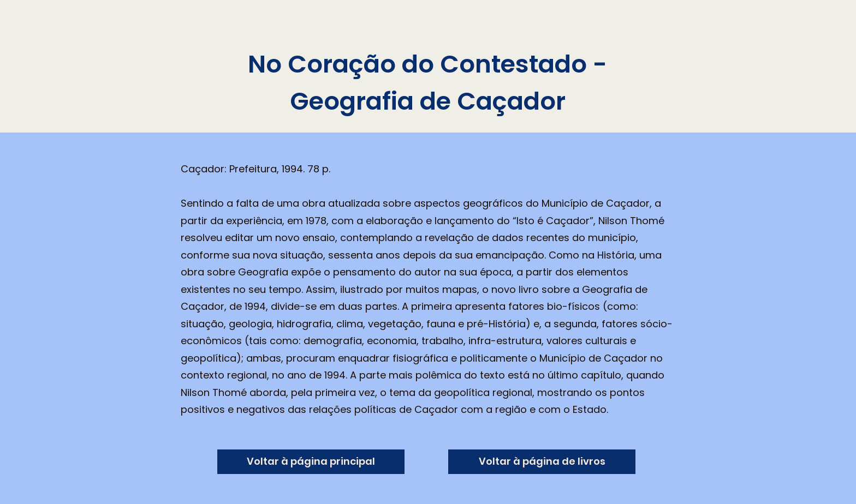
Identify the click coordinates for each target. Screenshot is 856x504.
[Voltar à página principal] (311, 462)
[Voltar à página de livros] (542, 462)
